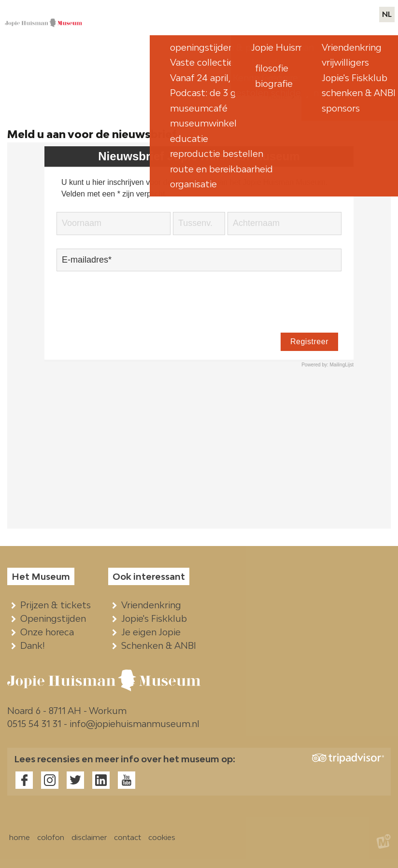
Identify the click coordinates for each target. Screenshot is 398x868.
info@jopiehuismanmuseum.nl (135, 724)
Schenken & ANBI (161, 645)
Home (277, 96)
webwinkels (314, 14)
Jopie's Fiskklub (156, 618)
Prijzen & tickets (58, 605)
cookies (162, 837)
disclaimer (89, 837)
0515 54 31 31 (34, 724)
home (20, 837)
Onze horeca (49, 632)
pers (276, 14)
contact (360, 14)
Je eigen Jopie (153, 632)
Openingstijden (55, 618)
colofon (51, 837)
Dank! (35, 645)
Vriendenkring (153, 605)
